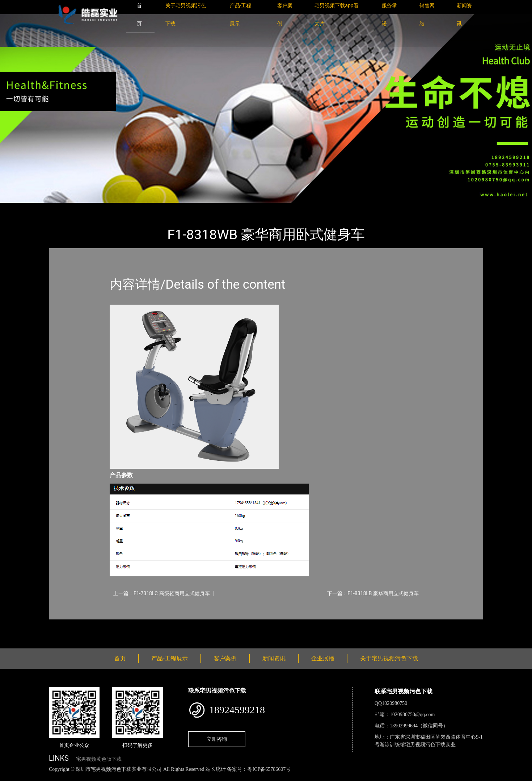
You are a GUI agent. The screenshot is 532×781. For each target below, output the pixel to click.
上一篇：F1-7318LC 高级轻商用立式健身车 (162, 593)
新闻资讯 (274, 658)
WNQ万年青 (132, 208)
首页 (62, 208)
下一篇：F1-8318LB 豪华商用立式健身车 (373, 593)
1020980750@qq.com (412, 715)
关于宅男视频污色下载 (389, 658)
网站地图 (11, 777)
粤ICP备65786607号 (269, 769)
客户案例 (225, 658)
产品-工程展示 (92, 208)
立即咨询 (217, 739)
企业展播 (323, 658)
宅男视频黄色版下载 (99, 759)
